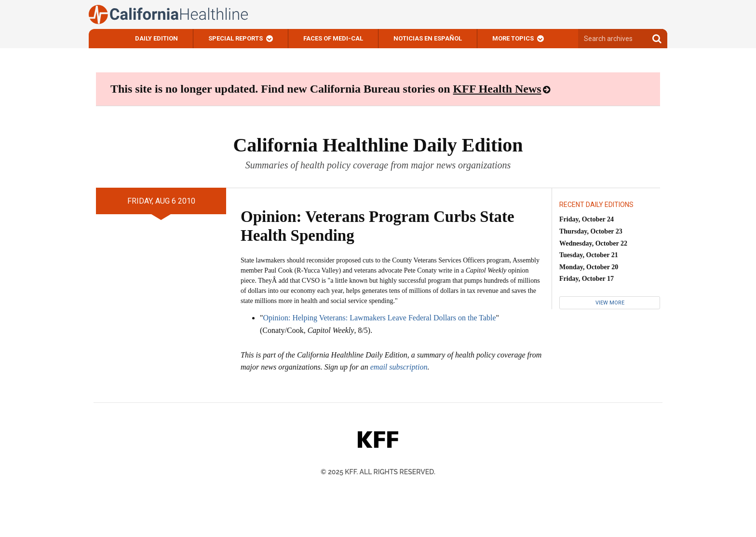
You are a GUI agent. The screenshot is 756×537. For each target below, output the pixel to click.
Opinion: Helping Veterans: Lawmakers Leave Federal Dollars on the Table (380, 318)
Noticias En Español (428, 38)
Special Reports (236, 38)
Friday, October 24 (587, 219)
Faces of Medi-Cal (333, 38)
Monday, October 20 (589, 267)
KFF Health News (497, 89)
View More (610, 303)
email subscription (399, 367)
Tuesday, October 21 (589, 255)
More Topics (513, 38)
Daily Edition (156, 38)
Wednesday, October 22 (593, 243)
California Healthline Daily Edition (378, 145)
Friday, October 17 (587, 279)
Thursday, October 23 (591, 231)
